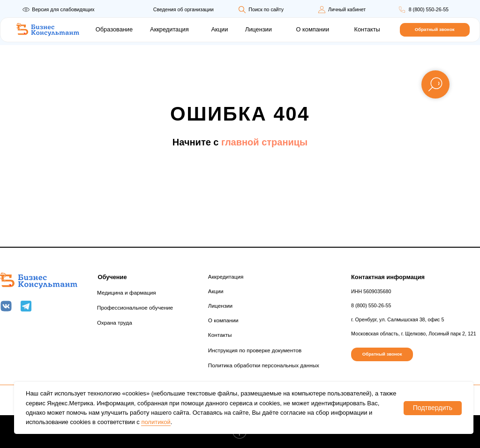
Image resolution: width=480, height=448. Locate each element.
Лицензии (259, 29)
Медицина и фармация (127, 292)
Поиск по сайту (266, 9)
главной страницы (264, 142)
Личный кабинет (347, 9)
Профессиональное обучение (135, 308)
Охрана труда (115, 323)
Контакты (367, 29)
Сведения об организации (184, 9)
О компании (313, 29)
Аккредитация (169, 29)
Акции (220, 29)
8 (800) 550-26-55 (429, 9)
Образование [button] (114, 29)
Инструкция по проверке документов (255, 350)
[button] (435, 30)
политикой (156, 422)
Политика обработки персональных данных (264, 365)
